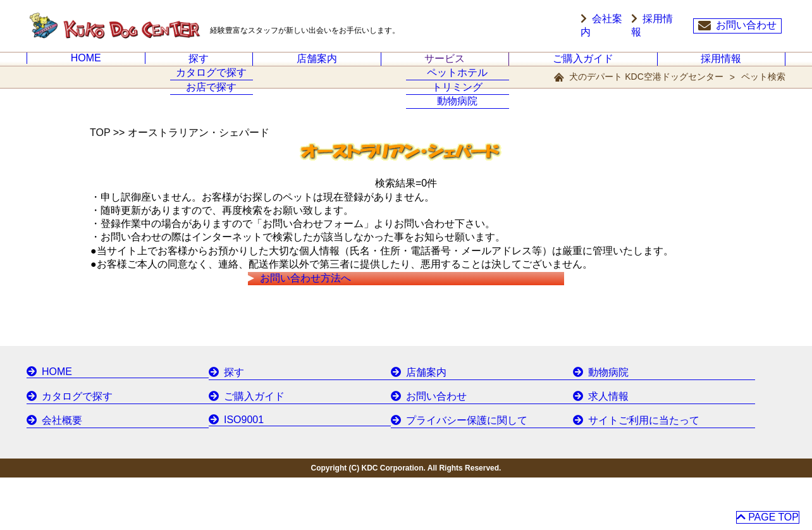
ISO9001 (233, 474)
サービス (445, 66)
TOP (100, 148)
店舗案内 (317, 66)
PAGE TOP (767, 513)
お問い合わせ (737, 26)
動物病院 (598, 429)
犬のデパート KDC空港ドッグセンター (646, 92)
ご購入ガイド (583, 66)
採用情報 (661, 26)
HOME (86, 65)
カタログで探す (65, 452)
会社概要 (51, 474)
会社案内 (601, 26)
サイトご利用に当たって (629, 474)
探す (199, 66)
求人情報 (598, 452)
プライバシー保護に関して (451, 474)
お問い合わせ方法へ (323, 320)
